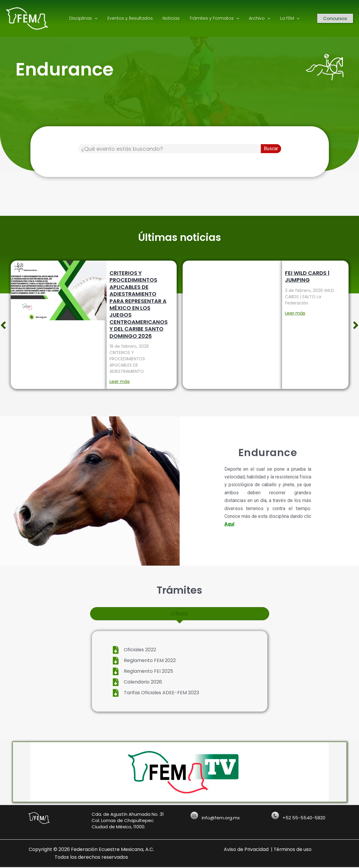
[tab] (180, 614)
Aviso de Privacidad (246, 850)
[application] (94, 18)
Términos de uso (293, 850)
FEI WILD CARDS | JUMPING (307, 276)
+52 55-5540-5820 (304, 819)
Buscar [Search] (271, 148)
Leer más (119, 381)
